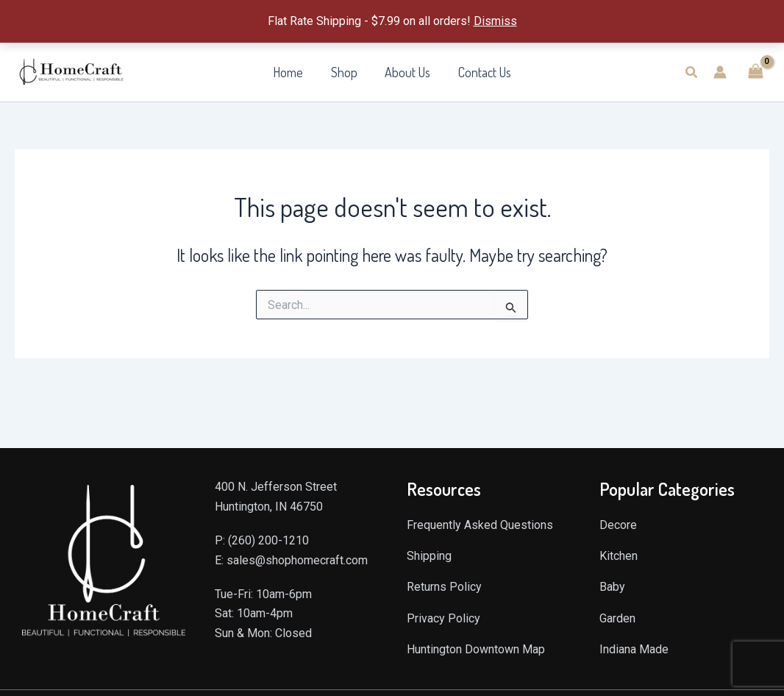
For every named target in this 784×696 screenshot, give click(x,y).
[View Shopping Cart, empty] (755, 72)
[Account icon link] (720, 72)
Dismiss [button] (495, 21)
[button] (692, 72)
